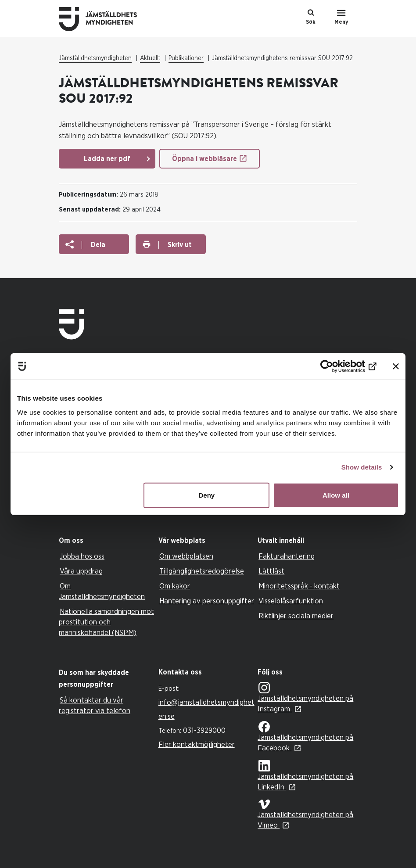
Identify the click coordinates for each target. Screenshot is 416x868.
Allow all (336, 495)
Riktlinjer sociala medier (296, 616)
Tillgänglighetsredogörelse (202, 571)
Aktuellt (150, 58)
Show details (362, 467)
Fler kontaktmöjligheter (197, 744)
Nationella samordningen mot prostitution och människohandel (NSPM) (106, 622)
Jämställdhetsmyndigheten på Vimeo (305, 814)
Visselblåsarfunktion (291, 601)
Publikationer (186, 58)
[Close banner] (396, 366)
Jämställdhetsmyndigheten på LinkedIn (305, 776)
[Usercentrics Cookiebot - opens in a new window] (338, 366)
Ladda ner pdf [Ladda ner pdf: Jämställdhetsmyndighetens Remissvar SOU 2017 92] (107, 159)
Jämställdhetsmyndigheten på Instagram (305, 698)
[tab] (106, 541)
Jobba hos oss (82, 556)
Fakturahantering (287, 556)
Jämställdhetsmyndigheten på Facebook (305, 736)
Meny (341, 22)
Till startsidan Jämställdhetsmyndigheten (105, 19)
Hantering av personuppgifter (207, 601)
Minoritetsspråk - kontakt (299, 586)
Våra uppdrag (81, 571)
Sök (311, 22)
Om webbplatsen (186, 556)
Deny (207, 495)
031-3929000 (204, 730)
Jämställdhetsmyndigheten (95, 58)
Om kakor (175, 586)
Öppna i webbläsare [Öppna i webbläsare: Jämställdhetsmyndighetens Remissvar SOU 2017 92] (204, 159)
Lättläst (271, 571)
